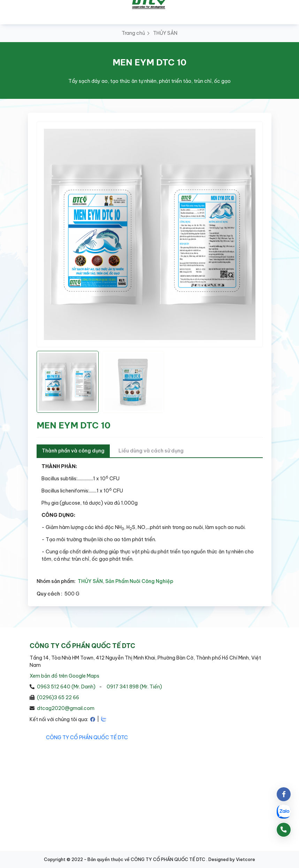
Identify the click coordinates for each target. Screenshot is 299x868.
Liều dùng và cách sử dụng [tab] (151, 451)
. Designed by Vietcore (231, 859)
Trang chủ (133, 33)
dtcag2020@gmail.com (66, 708)
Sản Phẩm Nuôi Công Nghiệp (139, 581)
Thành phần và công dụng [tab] (73, 451)
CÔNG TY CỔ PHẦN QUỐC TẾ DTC (87, 737)
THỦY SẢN (165, 33)
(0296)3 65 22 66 (58, 697)
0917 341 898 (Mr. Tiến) (134, 687)
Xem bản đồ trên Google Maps (64, 676)
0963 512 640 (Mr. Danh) (66, 687)
